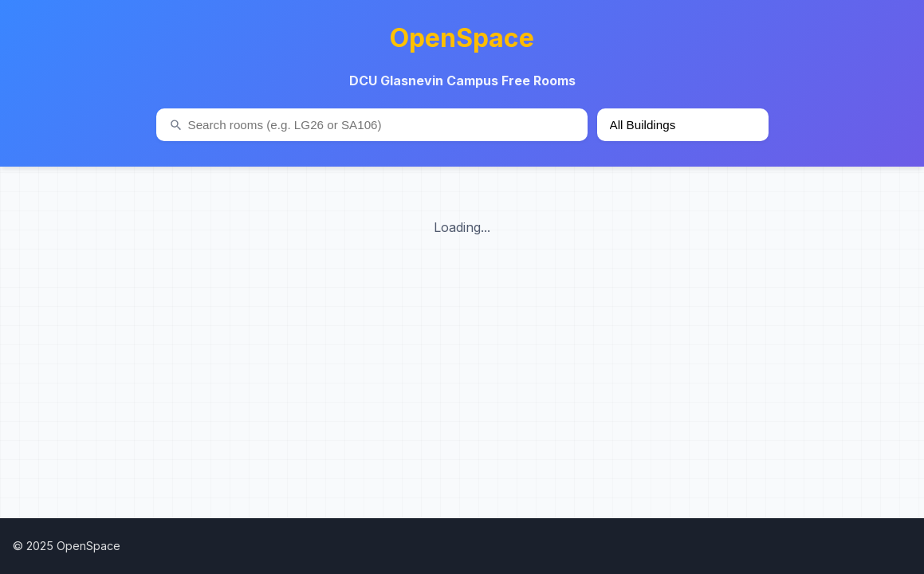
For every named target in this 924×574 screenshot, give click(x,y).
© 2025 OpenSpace (67, 546)
